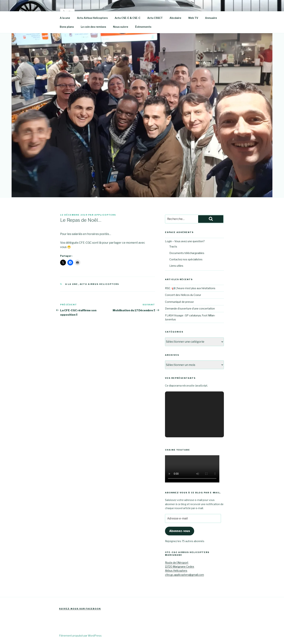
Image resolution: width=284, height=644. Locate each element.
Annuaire (211, 18)
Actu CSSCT (155, 18)
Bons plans (67, 27)
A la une (65, 18)
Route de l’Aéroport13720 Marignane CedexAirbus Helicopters (180, 567)
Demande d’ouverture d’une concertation (190, 308)
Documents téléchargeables (187, 253)
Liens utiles (176, 266)
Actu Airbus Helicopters (92, 18)
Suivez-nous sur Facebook (80, 609)
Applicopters (105, 215)
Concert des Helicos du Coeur (183, 295)
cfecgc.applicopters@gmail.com (184, 575)
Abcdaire (175, 18)
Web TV (193, 18)
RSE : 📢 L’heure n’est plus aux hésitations (190, 288)
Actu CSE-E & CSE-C (128, 18)
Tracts (173, 246)
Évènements (143, 27)
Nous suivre (121, 27)
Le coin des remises (93, 27)
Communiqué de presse (179, 302)
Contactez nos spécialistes (186, 259)
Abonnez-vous (180, 531)
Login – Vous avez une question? (185, 241)
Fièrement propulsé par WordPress (80, 636)
